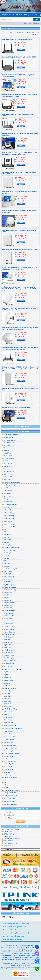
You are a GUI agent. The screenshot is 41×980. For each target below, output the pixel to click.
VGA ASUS (6, 542)
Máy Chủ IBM (7, 678)
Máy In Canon (7, 637)
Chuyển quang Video (9, 745)
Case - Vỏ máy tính (8, 524)
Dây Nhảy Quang (8, 740)
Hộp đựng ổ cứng (8, 769)
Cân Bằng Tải (7, 488)
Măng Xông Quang (8, 742)
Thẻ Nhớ (5, 561)
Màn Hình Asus (7, 592)
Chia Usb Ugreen (8, 767)
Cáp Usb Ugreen (8, 775)
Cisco (4, 782)
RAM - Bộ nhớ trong (9, 513)
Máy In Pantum (7, 647)
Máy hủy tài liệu (7, 723)
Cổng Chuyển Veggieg (9, 796)
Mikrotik (5, 788)
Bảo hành (34, 15)
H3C (4, 785)
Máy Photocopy (7, 717)
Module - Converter (8, 661)
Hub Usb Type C (8, 764)
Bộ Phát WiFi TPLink (9, 437)
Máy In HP (6, 640)
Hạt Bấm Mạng (7, 491)
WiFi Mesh (6, 461)
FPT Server (6, 683)
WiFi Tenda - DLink (8, 440)
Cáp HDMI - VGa (8, 653)
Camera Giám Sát (8, 629)
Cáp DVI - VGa (7, 759)
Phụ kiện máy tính (8, 663)
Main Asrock (6, 532)
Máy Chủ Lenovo (8, 680)
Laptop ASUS (7, 699)
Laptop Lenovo (7, 701)
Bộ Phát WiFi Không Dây (24, 32)
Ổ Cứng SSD (7, 510)
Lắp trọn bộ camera (8, 627)
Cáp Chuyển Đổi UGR (9, 772)
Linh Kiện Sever (7, 686)
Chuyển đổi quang (8, 734)
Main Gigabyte (7, 535)
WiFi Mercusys (7, 445)
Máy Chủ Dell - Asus (9, 672)
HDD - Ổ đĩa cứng (8, 516)
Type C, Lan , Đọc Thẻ (9, 801)
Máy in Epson (7, 645)
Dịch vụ (26, 15)
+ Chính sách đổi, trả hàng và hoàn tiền (14, 927)
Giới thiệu (19, 15)
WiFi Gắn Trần (7, 464)
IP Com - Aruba (7, 456)
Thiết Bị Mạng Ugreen (9, 658)
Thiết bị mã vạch (8, 720)
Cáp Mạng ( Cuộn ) (8, 485)
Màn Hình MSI (7, 605)
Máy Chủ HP (6, 675)
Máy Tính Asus (7, 579)
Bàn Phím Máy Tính (9, 550)
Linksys (5, 780)
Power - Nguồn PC (8, 522)
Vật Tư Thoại (7, 496)
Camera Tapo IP (7, 621)
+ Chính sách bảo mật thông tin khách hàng (15, 924)
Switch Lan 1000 (8, 477)
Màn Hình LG (7, 600)
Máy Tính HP (7, 574)
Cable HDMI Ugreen (9, 756)
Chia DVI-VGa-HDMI (9, 761)
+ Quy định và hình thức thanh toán (13, 936)
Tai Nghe (5, 556)
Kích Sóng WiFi (7, 466)
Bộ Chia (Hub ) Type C (9, 798)
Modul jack (6, 499)
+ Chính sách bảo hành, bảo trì (11, 930)
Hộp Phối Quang (8, 731)
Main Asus (6, 529)
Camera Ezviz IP (8, 613)
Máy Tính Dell (7, 571)
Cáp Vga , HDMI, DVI (9, 793)
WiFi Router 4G (7, 469)
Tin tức (12, 15)
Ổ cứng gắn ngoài (8, 519)
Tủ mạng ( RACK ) (8, 502)
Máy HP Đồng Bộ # (8, 585)
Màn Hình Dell (7, 595)
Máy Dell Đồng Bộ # (9, 582)
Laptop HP (6, 694)
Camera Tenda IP (8, 618)
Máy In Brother (7, 642)
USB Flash (6, 558)
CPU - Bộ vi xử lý (8, 507)
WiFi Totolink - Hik (8, 443)
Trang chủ (4, 15)
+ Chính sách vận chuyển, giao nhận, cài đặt (16, 933)
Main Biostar (6, 540)
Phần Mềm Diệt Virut (9, 726)
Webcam (5, 566)
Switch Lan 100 (7, 474)
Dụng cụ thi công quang (10, 748)
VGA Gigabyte (7, 545)
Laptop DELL (7, 696)
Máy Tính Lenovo (8, 577)
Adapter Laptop (7, 706)
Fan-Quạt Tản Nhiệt (9, 666)
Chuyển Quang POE (9, 737)
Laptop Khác (6, 704)
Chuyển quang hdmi (9, 751)
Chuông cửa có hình (9, 632)
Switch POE (6, 479)
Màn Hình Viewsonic (9, 603)
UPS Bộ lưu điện (8, 712)
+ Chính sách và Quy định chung (12, 939)
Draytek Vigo (6, 453)
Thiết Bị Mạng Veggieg (9, 804)
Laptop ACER (7, 691)
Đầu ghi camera (7, 624)
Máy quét (5, 714)
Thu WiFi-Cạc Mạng (9, 472)
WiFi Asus (6, 448)
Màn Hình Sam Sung (9, 590)
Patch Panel (6, 493)
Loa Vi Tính (6, 564)
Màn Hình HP (7, 598)
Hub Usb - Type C (8, 655)
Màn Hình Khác (7, 608)
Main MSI (6, 537)
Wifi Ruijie (6, 451)
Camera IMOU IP (8, 616)
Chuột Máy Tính (7, 553)
